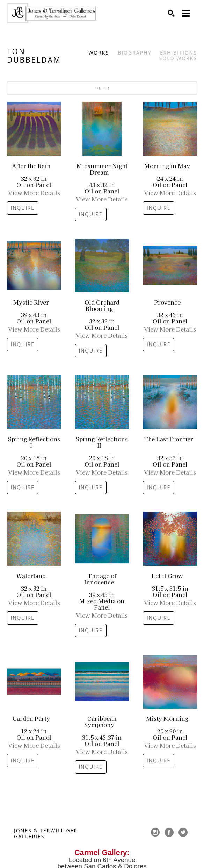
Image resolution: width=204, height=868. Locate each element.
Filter (102, 88)
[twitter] (183, 832)
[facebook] (169, 832)
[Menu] (186, 13)
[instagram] (155, 832)
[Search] (171, 13)
